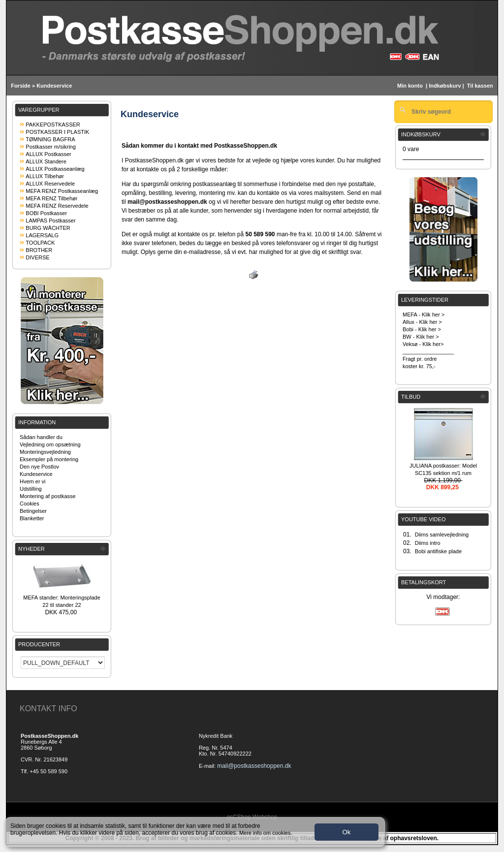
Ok (346, 832)
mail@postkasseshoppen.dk (254, 766)
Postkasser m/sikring (50, 147)
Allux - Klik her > (422, 322)
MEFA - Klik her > (424, 315)
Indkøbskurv (445, 86)
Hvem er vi (33, 481)
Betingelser (33, 511)
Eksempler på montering (49, 459)
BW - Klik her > (421, 337)
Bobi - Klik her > (422, 329)
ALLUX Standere (46, 161)
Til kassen (481, 86)
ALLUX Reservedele (50, 184)
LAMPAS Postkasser (50, 221)
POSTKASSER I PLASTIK (57, 132)
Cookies (30, 504)
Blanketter (32, 518)
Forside (21, 86)
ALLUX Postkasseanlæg (55, 169)
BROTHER (39, 250)
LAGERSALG (42, 235)
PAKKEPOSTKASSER (53, 125)
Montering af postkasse (48, 496)
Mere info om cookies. (266, 833)
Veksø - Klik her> (423, 344)
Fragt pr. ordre (420, 359)
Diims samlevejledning (442, 535)
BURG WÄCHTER (48, 228)
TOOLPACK (40, 243)
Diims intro (428, 543)
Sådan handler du (41, 437)
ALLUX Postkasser (48, 154)
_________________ (428, 351)
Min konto (410, 86)
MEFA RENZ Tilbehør (51, 198)
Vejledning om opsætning (50, 444)
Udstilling (31, 489)
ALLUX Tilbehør (45, 176)
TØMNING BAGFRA (50, 139)
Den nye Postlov (39, 467)
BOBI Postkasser (46, 213)
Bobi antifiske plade (438, 551)
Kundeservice (54, 86)
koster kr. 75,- (419, 366)
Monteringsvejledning (45, 452)
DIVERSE (37, 257)
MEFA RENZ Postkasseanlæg (62, 191)
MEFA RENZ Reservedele (57, 206)
